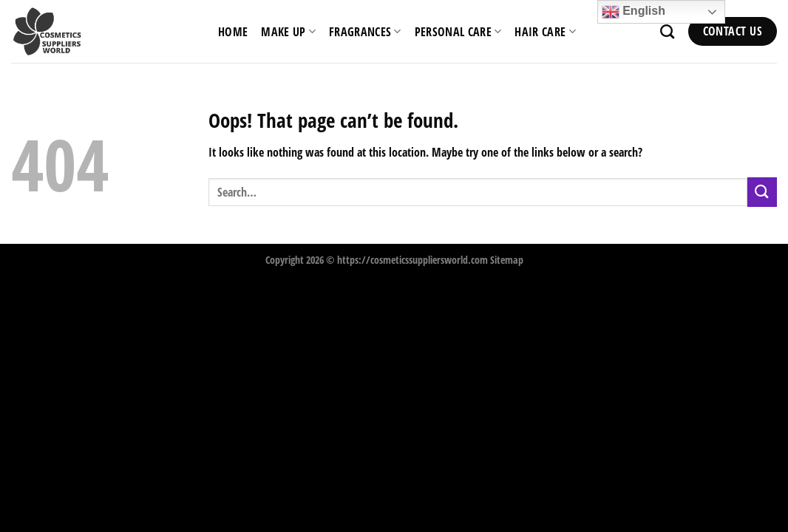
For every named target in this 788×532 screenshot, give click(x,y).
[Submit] (762, 192)
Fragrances (365, 32)
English (634, 12)
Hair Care (545, 32)
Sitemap (507, 260)
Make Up (288, 32)
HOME (233, 32)
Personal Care (458, 32)
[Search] (667, 31)
